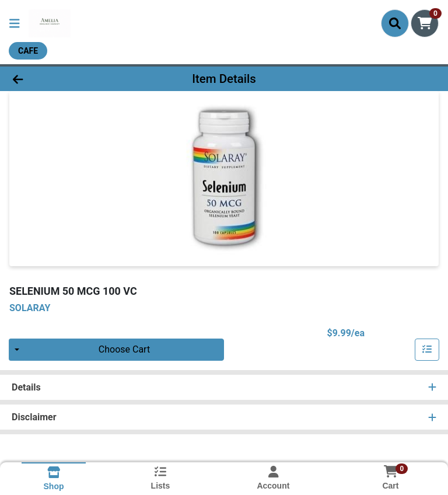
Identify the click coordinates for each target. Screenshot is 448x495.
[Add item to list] (427, 350)
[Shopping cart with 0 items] (425, 23)
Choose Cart (124, 349)
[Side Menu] (15, 23)
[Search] (395, 23)
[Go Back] (63, 79)
